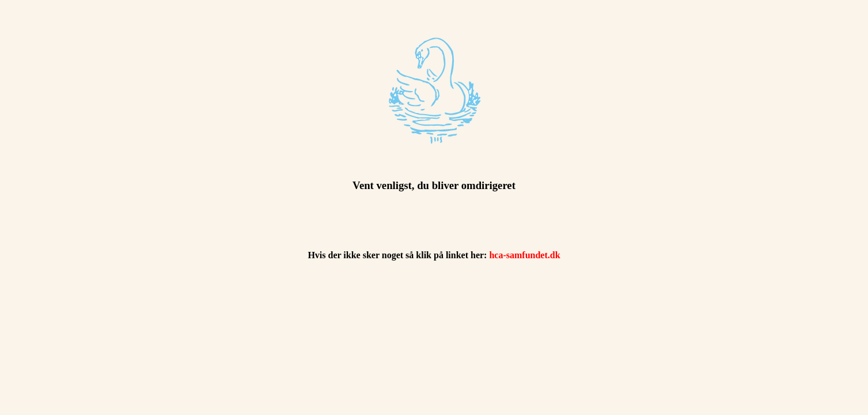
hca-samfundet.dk (524, 255)
